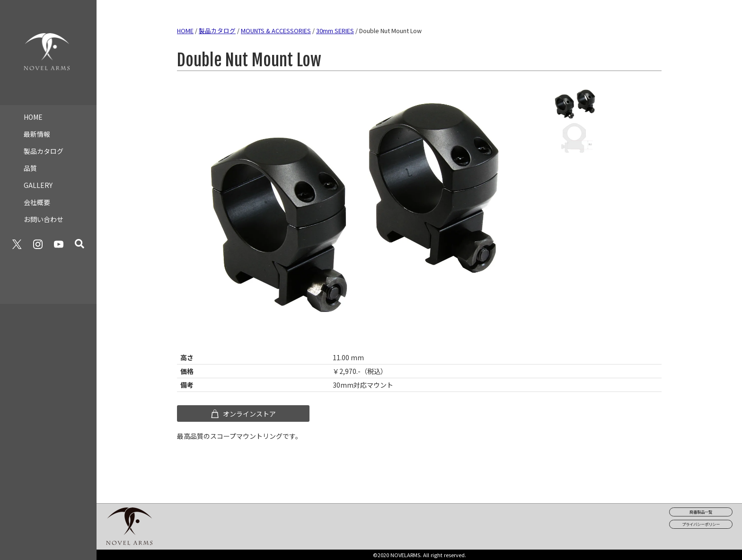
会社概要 (37, 199)
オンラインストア (243, 414)
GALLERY (38, 182)
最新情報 (37, 131)
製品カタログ (44, 148)
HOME (33, 114)
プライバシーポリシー (701, 524)
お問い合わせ (44, 216)
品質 (30, 165)
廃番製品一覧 (701, 512)
